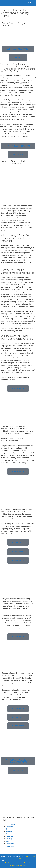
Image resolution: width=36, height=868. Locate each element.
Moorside (10, 827)
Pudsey (27, 861)
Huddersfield (15, 865)
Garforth (20, 863)
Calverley (9, 836)
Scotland (9, 829)
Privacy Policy (30, 856)
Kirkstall (9, 834)
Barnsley (23, 865)
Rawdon (9, 841)
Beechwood (10, 824)
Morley (14, 863)
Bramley (9, 839)
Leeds (32, 861)
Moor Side (10, 844)
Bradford (8, 863)
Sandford (9, 831)
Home (19, 859)
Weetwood (10, 846)
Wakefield (27, 863)
